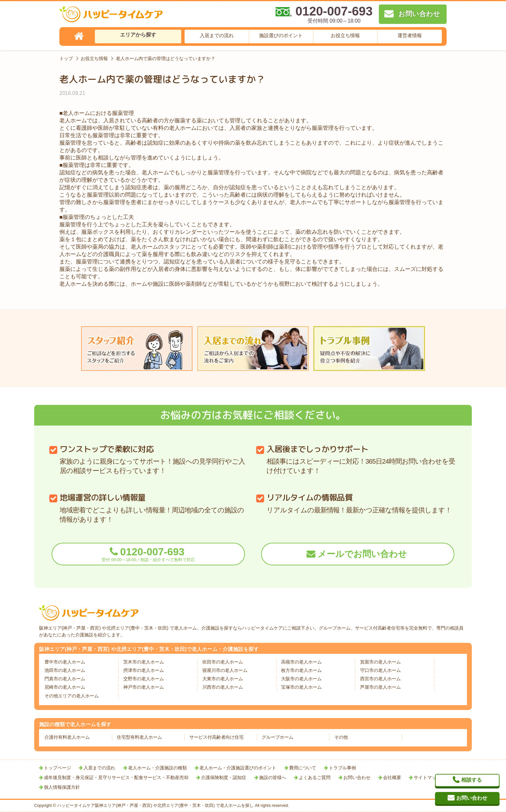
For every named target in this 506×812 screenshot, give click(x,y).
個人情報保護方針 (62, 787)
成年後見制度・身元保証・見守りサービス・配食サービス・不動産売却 (116, 777)
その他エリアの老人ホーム (72, 696)
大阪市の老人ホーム (301, 679)
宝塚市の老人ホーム (301, 687)
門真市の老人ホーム (65, 679)
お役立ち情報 (345, 35)
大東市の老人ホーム (223, 679)
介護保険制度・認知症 (224, 777)
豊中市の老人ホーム (65, 662)
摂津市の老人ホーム (144, 670)
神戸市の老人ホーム (144, 687)
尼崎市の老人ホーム (65, 687)
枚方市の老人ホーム (301, 670)
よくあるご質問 (315, 777)
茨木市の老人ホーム (144, 662)
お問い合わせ (357, 777)
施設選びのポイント (281, 35)
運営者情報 (410, 35)
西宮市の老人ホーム (380, 679)
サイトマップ (427, 777)
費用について (303, 768)
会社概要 (392, 777)
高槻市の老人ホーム (301, 662)
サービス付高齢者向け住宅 (217, 737)
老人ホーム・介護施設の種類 (157, 768)
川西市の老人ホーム (223, 687)
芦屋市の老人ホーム (380, 687)
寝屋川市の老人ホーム (225, 670)
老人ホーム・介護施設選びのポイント (238, 768)
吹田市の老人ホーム (223, 662)
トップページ (57, 768)
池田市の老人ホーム (65, 670)
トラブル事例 (342, 768)
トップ (66, 58)
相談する (471, 780)
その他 (341, 737)
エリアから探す (138, 35)
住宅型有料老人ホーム (139, 737)
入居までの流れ (217, 35)
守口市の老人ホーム (380, 670)
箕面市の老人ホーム (380, 662)
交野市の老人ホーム (144, 679)
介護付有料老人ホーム (67, 737)
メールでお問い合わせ (362, 554)
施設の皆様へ (273, 777)
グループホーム (278, 737)
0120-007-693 (148, 554)
